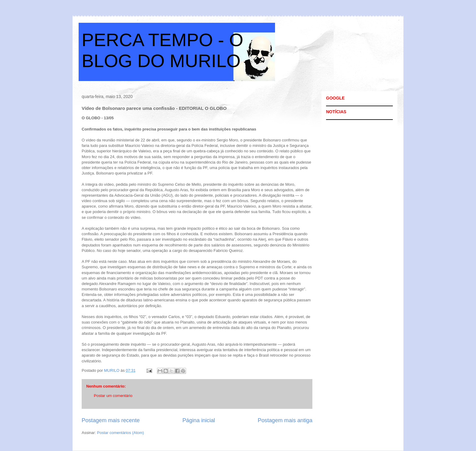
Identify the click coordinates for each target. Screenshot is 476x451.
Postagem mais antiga (285, 420)
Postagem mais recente (111, 420)
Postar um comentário (113, 396)
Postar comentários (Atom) (121, 433)
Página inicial (199, 420)
